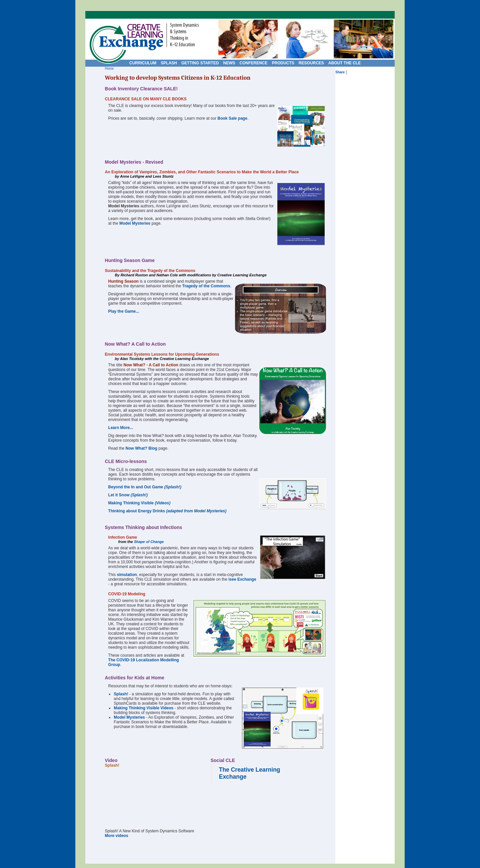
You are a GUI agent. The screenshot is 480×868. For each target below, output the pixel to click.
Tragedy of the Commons (206, 286)
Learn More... (121, 428)
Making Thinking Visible (139, 503)
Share (340, 72)
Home (109, 68)
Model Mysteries (135, 223)
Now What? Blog (141, 448)
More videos (117, 836)
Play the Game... (124, 311)
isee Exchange (242, 579)
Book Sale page (232, 118)
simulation (127, 575)
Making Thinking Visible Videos (143, 708)
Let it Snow (128, 495)
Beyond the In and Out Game (145, 487)
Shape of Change (149, 542)
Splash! (121, 694)
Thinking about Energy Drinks (167, 511)
